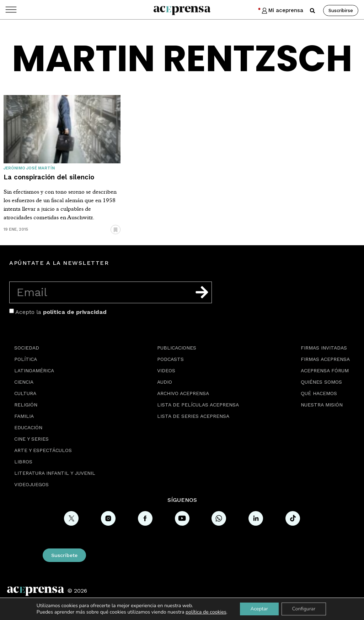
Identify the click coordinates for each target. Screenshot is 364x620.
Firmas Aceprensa (325, 359)
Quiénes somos (321, 382)
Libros (23, 462)
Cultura (25, 393)
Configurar (304, 609)
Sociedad (27, 348)
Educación (28, 427)
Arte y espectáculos (43, 450)
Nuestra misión (322, 405)
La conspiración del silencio (49, 177)
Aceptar (259, 609)
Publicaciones (177, 348)
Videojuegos (31, 484)
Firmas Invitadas (324, 348)
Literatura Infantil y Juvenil (55, 473)
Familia (24, 416)
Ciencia (24, 382)
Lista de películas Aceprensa (198, 405)
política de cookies (206, 612)
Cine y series (31, 439)
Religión (26, 405)
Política (26, 359)
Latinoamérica (34, 371)
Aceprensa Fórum (325, 371)
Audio (165, 382)
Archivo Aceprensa (183, 393)
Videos (166, 371)
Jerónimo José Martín (29, 168)
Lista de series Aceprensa (193, 416)
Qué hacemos (319, 393)
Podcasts (170, 359)
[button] (312, 11)
